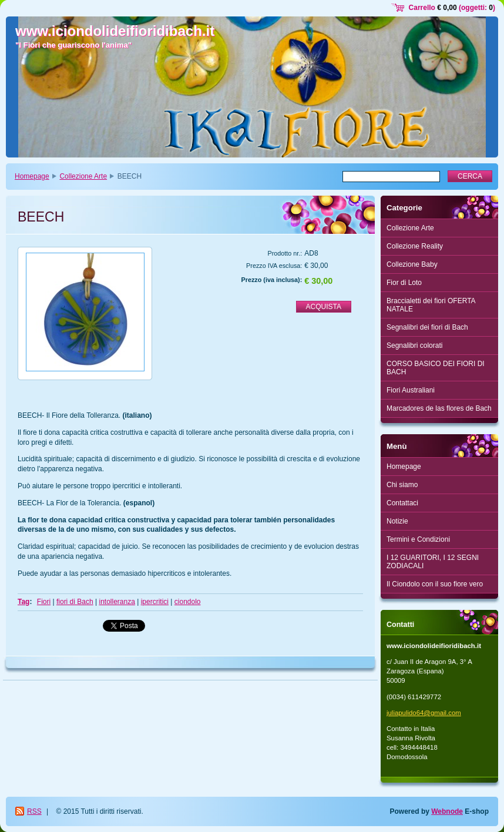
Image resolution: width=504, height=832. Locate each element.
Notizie (397, 521)
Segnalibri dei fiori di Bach (427, 327)
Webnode (447, 811)
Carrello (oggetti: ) (452, 8)
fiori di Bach (75, 602)
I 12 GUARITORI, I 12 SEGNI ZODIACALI (433, 562)
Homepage (32, 176)
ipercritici (155, 602)
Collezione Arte (83, 176)
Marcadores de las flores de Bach (439, 408)
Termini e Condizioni (418, 539)
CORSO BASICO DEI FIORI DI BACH (436, 368)
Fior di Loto (404, 283)
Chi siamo (402, 485)
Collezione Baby (412, 264)
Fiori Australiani (411, 390)
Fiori (44, 602)
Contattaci (402, 503)
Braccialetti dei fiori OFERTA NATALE (431, 305)
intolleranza (117, 602)
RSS (34, 811)
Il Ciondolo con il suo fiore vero (435, 584)
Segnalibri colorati (414, 345)
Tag (23, 602)
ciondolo (188, 602)
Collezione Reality (415, 246)
